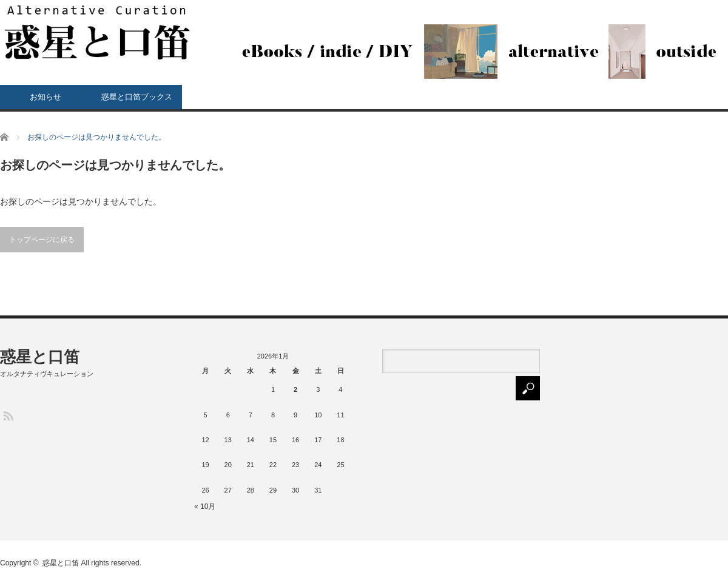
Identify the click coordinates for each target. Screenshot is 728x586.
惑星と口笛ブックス (137, 97)
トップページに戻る (42, 240)
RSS (8, 415)
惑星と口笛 (40, 357)
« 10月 (205, 507)
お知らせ (45, 97)
